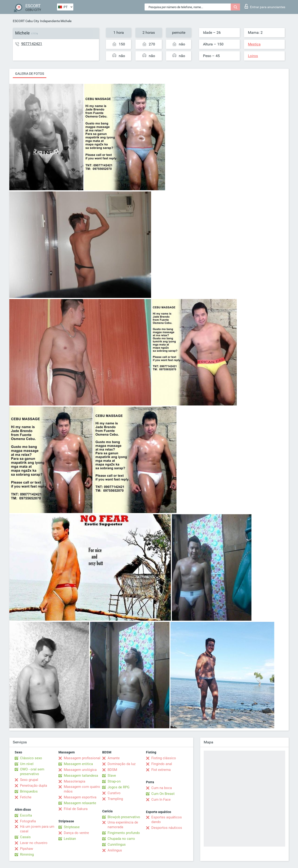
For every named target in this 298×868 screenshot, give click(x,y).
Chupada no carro (121, 839)
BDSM (112, 770)
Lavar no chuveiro (34, 843)
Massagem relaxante (80, 803)
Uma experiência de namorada (123, 825)
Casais (25, 837)
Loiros (253, 56)
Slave (112, 776)
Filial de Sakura (76, 809)
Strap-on (114, 781)
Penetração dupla (34, 786)
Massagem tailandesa (81, 776)
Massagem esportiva (80, 797)
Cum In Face (161, 800)
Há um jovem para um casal (37, 829)
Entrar (265, 6)
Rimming (27, 854)
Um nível (27, 764)
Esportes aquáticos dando (167, 820)
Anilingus (115, 850)
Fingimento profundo (124, 833)
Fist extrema (161, 770)
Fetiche (26, 797)
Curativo (114, 793)
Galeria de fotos (30, 74)
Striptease (72, 827)
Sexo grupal (29, 780)
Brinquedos (29, 791)
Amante (114, 758)
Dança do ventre (76, 833)
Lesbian (70, 839)
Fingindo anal (162, 764)
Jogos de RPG (119, 787)
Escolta (26, 815)
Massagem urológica (80, 770)
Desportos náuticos (167, 828)
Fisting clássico (164, 758)
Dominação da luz (122, 764)
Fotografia (28, 821)
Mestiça (254, 44)
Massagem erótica (78, 764)
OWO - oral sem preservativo (32, 772)
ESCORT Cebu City (26, 21)
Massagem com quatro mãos (82, 789)
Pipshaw (27, 849)
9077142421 (32, 44)
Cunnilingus (117, 844)
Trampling (115, 799)
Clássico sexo (31, 758)
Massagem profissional (82, 758)
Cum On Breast (163, 794)
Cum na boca (162, 788)
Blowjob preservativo (124, 817)
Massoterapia (74, 781)
